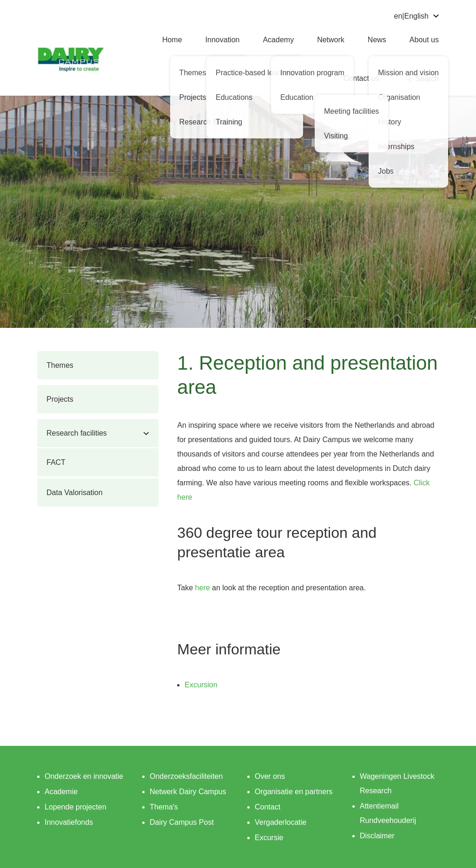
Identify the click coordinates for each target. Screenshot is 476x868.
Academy (278, 40)
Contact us (361, 78)
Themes (60, 365)
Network (331, 40)
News (377, 40)
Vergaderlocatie (281, 822)
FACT (56, 462)
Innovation (223, 40)
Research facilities (77, 433)
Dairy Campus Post (182, 822)
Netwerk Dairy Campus (188, 792)
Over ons (270, 776)
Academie (61, 792)
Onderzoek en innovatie (84, 776)
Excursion (201, 685)
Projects (60, 399)
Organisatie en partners (294, 792)
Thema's (164, 807)
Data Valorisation (75, 493)
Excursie (269, 838)
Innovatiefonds (69, 822)
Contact (268, 807)
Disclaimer (377, 836)
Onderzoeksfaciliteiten (186, 776)
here (203, 588)
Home (172, 40)
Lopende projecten (76, 807)
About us (424, 40)
